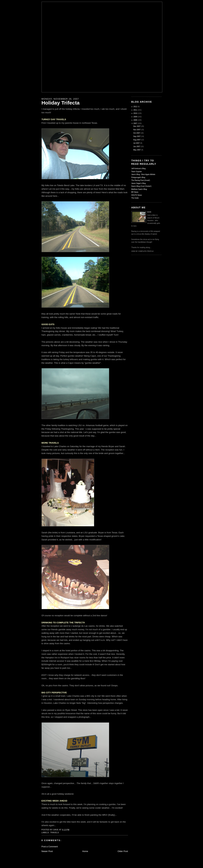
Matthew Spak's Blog (139, 189)
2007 (135, 123)
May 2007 (137, 150)
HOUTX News (137, 195)
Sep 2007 (137, 136)
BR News (135, 192)
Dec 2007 (137, 126)
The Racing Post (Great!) (141, 180)
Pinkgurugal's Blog (138, 177)
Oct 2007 (137, 133)
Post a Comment (50, 847)
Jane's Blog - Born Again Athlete (143, 174)
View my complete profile (143, 251)
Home (85, 851)
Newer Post (47, 851)
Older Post (123, 851)
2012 (135, 107)
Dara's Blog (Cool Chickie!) (141, 186)
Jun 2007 (137, 146)
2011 (135, 110)
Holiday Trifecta (61, 103)
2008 (135, 120)
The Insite (135, 198)
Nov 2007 (137, 130)
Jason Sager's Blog (139, 183)
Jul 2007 (137, 143)
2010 (135, 113)
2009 (135, 117)
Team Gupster (137, 172)
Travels (55, 833)
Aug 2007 (137, 140)
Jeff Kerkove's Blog (139, 169)
